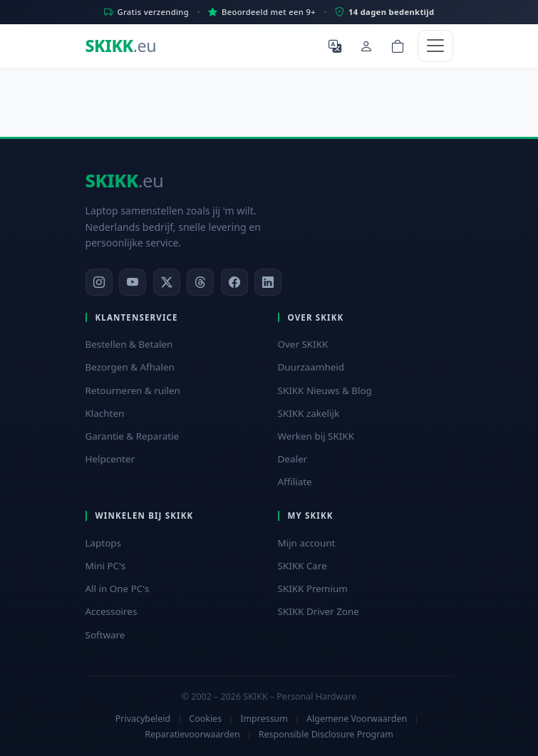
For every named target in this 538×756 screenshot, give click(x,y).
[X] (167, 282)
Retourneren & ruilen (133, 390)
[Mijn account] (366, 46)
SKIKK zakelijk (309, 413)
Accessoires (112, 611)
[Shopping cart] (398, 46)
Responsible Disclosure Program (326, 734)
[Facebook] (234, 282)
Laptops (104, 543)
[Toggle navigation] (435, 46)
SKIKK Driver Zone (319, 611)
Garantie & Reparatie (133, 436)
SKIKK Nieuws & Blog (325, 390)
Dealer (293, 459)
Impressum (264, 719)
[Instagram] (99, 282)
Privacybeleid (143, 719)
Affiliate (295, 482)
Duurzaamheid (311, 367)
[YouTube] (133, 282)
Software (105, 635)
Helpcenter (110, 459)
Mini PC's (106, 566)
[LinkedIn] (268, 282)
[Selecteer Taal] (335, 46)
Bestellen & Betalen (129, 344)
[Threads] (200, 282)
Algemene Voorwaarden (357, 719)
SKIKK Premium (313, 589)
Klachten (105, 413)
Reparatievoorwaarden (192, 734)
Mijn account (307, 543)
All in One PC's (118, 589)
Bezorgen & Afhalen (130, 367)
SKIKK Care (302, 566)
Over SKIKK (303, 344)
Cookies (205, 719)
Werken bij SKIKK (316, 436)
